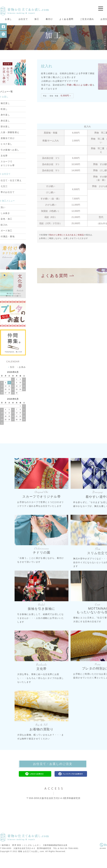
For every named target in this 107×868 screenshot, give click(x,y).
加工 (37, 19)
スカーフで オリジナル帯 (8, 174)
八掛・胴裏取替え (10, 143)
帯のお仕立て (8, 203)
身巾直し (5, 126)
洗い (3, 218)
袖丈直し (5, 114)
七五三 (4, 197)
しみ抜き (5, 224)
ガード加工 (6, 242)
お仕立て (23, 19)
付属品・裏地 (8, 247)
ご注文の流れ (87, 19)
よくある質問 (66, 19)
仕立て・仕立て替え (11, 191)
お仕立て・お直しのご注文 (53, 775)
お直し (8, 19)
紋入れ (4, 236)
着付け (49, 19)
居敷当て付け (8, 149)
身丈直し (5, 132)
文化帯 (4, 167)
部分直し (5, 137)
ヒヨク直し (6, 155)
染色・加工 (6, 230)
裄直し (4, 120)
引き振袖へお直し (10, 161)
